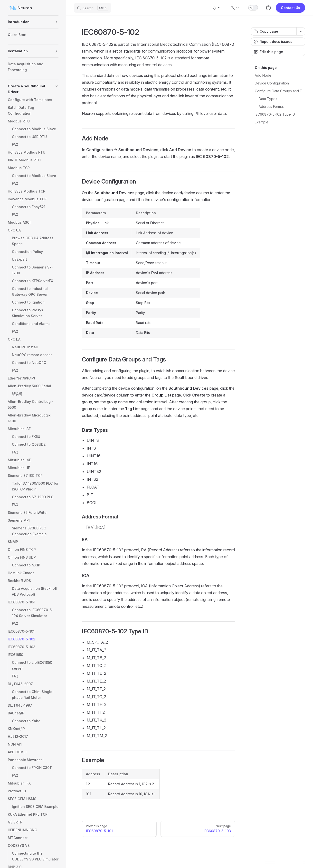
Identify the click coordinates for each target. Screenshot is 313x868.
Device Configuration (272, 83)
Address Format (271, 106)
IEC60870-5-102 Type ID (275, 114)
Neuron (20, 8)
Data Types (268, 99)
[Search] (93, 8)
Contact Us (290, 8)
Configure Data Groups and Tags (280, 91)
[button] (56, 22)
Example (262, 122)
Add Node (263, 75)
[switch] (253, 8)
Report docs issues (273, 42)
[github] (268, 8)
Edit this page (268, 52)
